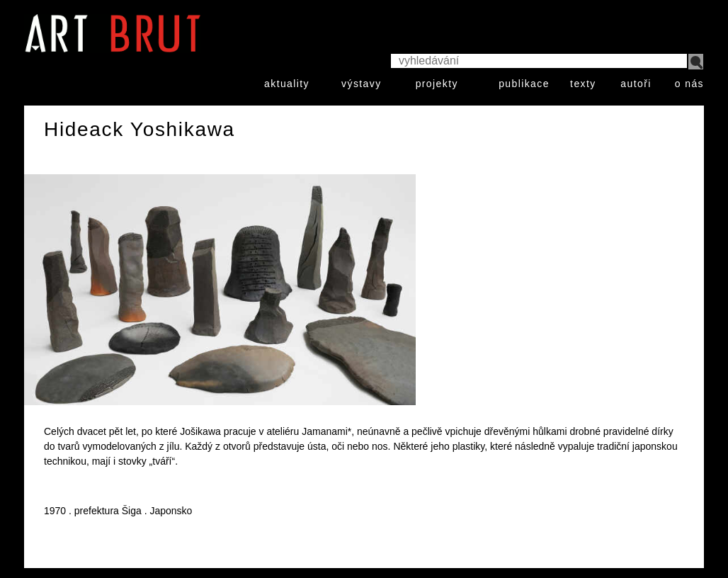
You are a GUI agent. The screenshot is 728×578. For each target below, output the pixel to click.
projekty (437, 84)
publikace (524, 84)
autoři (636, 84)
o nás (689, 84)
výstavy (361, 84)
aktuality (287, 84)
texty (583, 84)
